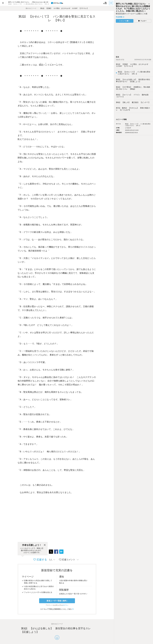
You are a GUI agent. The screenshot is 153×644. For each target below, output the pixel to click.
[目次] (111, 3)
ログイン (66, 605)
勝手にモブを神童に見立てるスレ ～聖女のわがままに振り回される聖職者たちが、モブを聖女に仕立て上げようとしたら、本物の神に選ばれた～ (133, 7)
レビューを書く (125, 21)
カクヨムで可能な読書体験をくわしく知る (57, 609)
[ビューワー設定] (105, 3)
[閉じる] (45, 545)
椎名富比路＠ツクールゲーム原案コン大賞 (132, 14)
